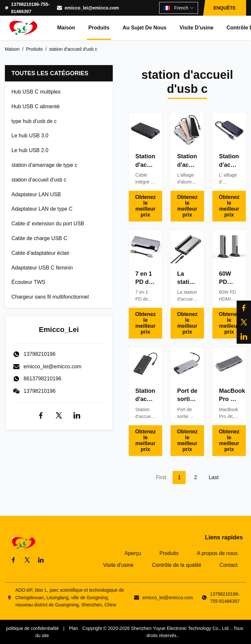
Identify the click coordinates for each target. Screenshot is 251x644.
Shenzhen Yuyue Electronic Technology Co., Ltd (180, 628)
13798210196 (40, 391)
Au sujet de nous (144, 28)
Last (213, 477)
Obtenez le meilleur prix (145, 206)
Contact (229, 565)
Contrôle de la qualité (177, 565)
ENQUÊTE (225, 8)
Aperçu (133, 553)
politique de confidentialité (33, 628)
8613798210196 (42, 379)
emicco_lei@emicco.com (92, 8)
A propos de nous (217, 553)
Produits (99, 28)
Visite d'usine (196, 28)
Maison (66, 28)
